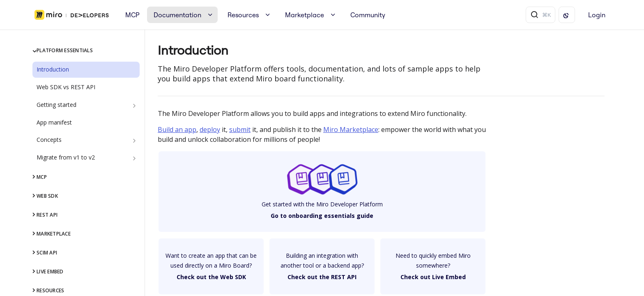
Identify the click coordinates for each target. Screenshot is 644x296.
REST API (47, 215)
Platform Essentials (65, 50)
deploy (210, 129)
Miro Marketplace (351, 129)
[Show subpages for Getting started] (134, 106)
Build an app (177, 129)
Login (597, 15)
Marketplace (305, 15)
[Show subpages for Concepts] (134, 141)
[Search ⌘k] (540, 15)
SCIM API (47, 253)
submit (240, 129)
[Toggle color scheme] (567, 15)
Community (368, 15)
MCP (132, 15)
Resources (243, 15)
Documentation (177, 15)
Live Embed (50, 272)
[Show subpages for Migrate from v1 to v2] (134, 158)
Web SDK (47, 196)
